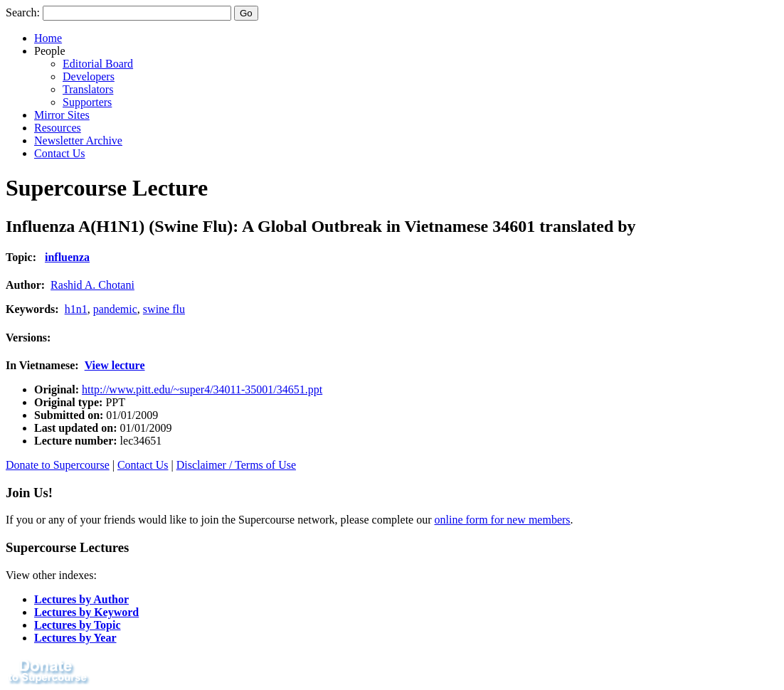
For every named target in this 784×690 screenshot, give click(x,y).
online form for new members (503, 520)
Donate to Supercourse (58, 465)
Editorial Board (98, 64)
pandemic (115, 309)
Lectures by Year (75, 638)
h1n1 (76, 309)
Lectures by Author (81, 599)
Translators (88, 89)
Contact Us (60, 153)
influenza (67, 257)
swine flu (164, 309)
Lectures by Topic (78, 625)
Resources (58, 128)
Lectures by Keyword (86, 612)
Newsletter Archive (78, 140)
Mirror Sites (62, 115)
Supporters (87, 102)
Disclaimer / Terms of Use (236, 465)
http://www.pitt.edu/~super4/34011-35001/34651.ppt (202, 389)
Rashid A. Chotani (92, 285)
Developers (89, 76)
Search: (23, 12)
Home (48, 38)
